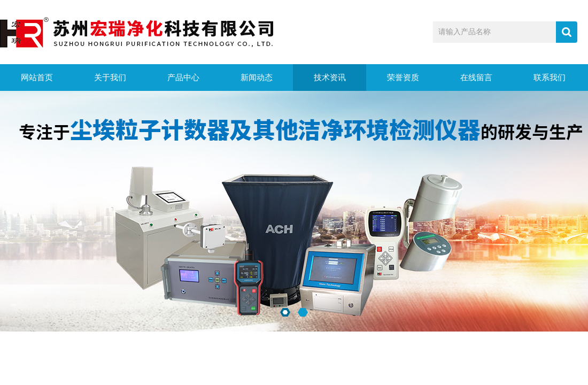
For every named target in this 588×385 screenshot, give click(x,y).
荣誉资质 (403, 78)
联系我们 (550, 78)
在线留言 (476, 78)
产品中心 (183, 78)
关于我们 (110, 78)
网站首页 (37, 78)
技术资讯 (330, 78)
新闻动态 (257, 78)
